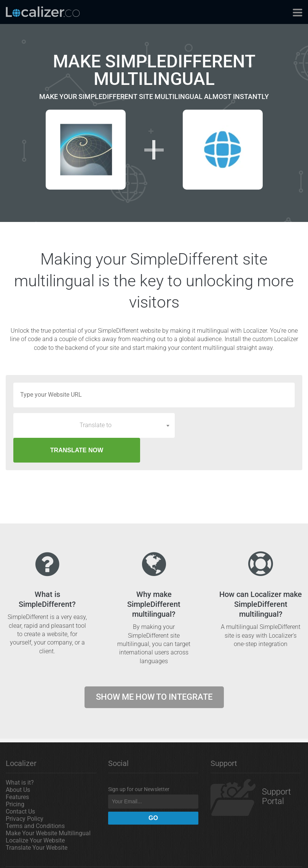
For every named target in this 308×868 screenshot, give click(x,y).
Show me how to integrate (154, 672)
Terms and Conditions (35, 801)
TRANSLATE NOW (237, 425)
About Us (18, 765)
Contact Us (20, 787)
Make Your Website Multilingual (48, 808)
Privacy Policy (25, 794)
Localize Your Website (35, 816)
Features (17, 772)
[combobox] (94, 425)
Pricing (15, 779)
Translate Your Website (37, 823)
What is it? (20, 758)
